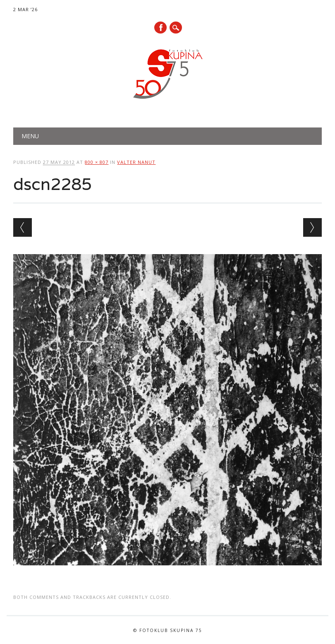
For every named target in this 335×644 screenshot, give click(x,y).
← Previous (23, 227)
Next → (312, 227)
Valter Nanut (136, 162)
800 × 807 (97, 162)
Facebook (160, 28)
